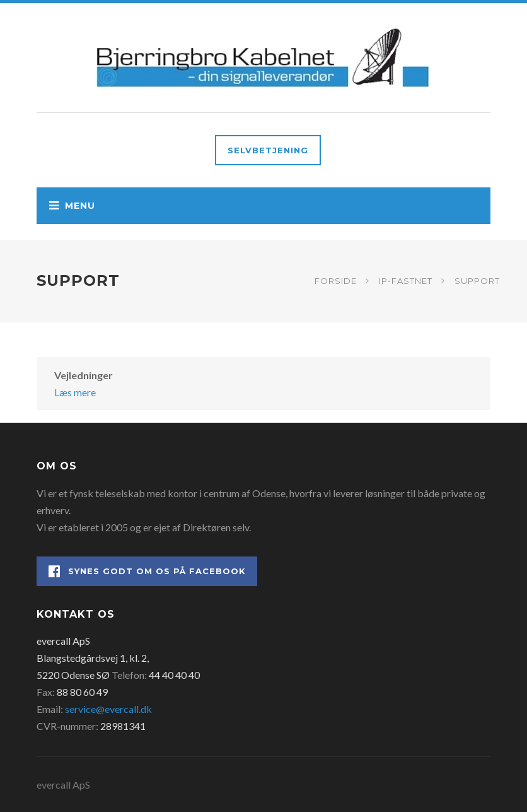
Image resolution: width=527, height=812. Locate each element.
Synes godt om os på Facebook (147, 571)
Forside (336, 281)
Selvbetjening (268, 150)
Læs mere (75, 392)
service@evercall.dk (108, 709)
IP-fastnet (406, 281)
